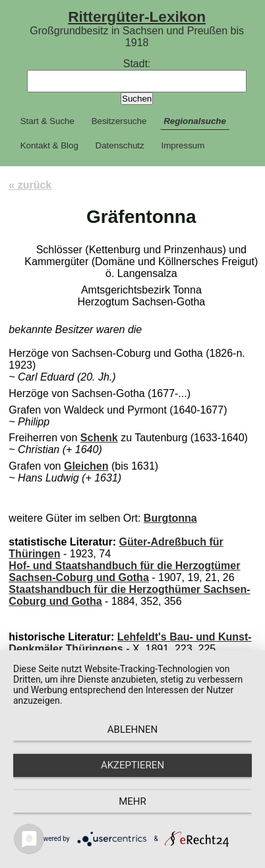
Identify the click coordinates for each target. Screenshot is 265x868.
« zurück (30, 185)
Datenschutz (120, 145)
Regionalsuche (195, 121)
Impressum (183, 145)
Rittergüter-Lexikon (137, 16)
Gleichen (86, 466)
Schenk (99, 438)
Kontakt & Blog (49, 145)
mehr (132, 801)
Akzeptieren (132, 765)
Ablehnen (132, 729)
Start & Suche (47, 121)
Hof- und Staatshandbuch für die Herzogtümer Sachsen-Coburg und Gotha (124, 572)
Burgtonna (170, 518)
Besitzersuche (119, 121)
